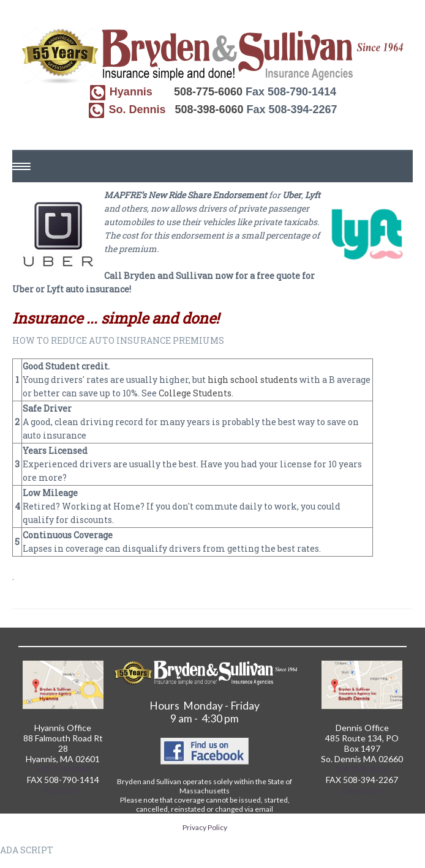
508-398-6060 (209, 109)
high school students (253, 380)
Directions (63, 790)
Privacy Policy (205, 827)
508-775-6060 (208, 92)
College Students (195, 393)
